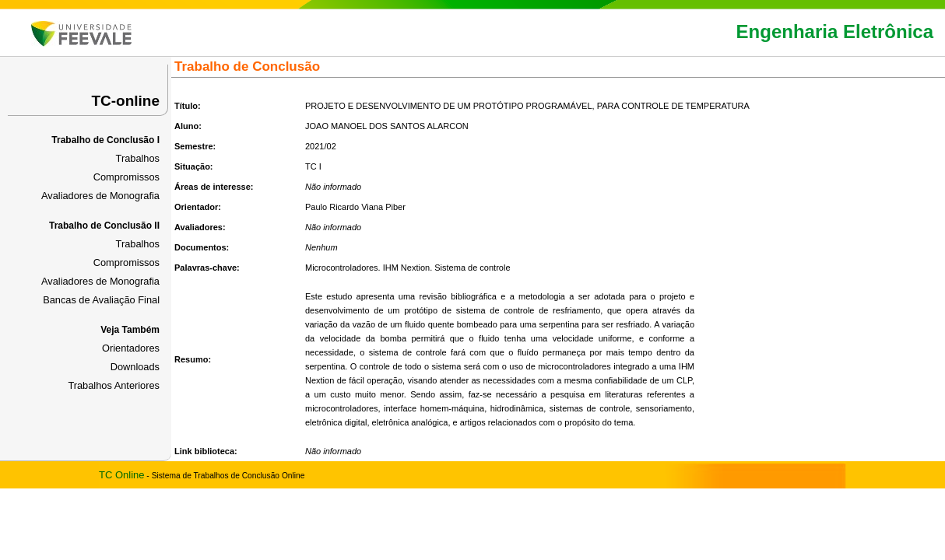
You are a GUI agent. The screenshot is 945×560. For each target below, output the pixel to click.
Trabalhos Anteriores (114, 385)
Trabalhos (138, 158)
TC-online (125, 101)
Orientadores (131, 348)
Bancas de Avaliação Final (101, 300)
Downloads (135, 367)
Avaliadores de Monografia (100, 196)
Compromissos (126, 177)
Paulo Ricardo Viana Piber (355, 207)
